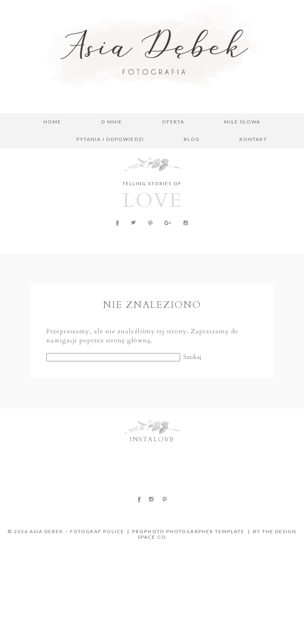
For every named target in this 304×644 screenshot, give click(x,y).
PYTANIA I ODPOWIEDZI (110, 139)
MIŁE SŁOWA (242, 122)
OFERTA (173, 122)
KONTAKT (253, 139)
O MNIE (112, 122)
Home (52, 122)
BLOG (192, 139)
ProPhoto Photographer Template (188, 531)
